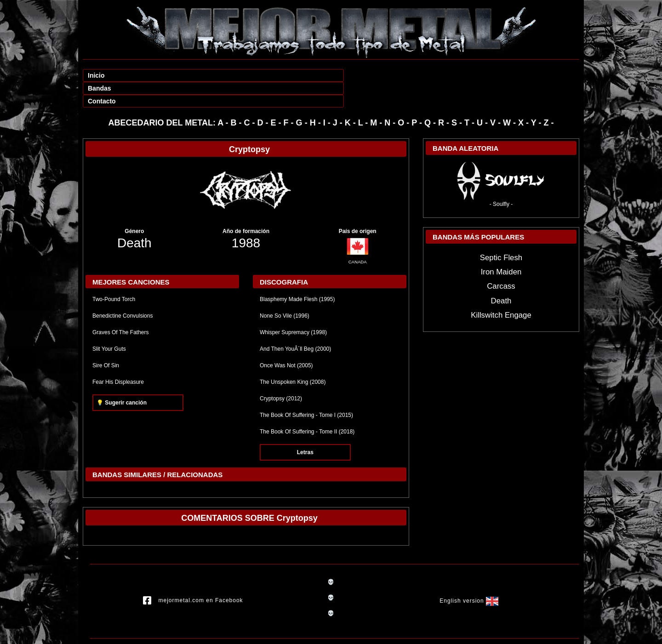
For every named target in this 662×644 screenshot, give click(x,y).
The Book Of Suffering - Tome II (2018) (307, 406)
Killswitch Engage (501, 289)
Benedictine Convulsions (123, 290)
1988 (246, 217)
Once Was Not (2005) (286, 340)
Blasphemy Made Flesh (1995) (297, 274)
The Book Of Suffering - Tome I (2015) (306, 389)
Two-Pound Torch (114, 274)
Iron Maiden (501, 246)
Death (134, 217)
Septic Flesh (501, 232)
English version (469, 576)
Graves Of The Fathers (121, 307)
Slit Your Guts (109, 323)
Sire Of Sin (106, 340)
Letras (305, 427)
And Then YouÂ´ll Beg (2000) (295, 323)
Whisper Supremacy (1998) (293, 307)
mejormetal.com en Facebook (193, 575)
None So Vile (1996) (285, 290)
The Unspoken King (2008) (293, 356)
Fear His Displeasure (118, 356)
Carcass (501, 260)
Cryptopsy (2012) (281, 373)
